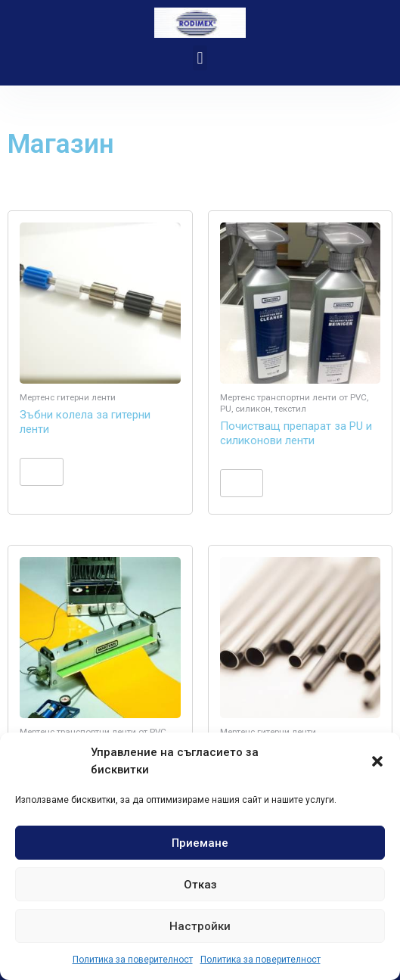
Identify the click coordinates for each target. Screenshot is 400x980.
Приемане (200, 843)
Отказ (200, 885)
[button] (377, 761)
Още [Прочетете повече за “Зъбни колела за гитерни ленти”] (41, 471)
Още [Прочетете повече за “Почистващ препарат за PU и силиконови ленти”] (242, 483)
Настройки (200, 926)
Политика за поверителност (133, 960)
